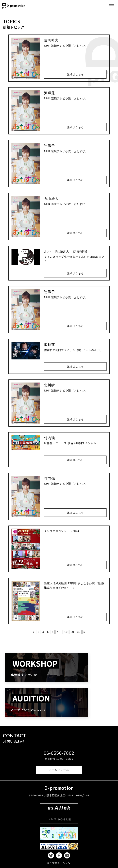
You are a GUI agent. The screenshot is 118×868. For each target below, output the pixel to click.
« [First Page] (34, 632)
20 (72, 632)
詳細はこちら (75, 74)
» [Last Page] (84, 632)
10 (66, 632)
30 (79, 632)
